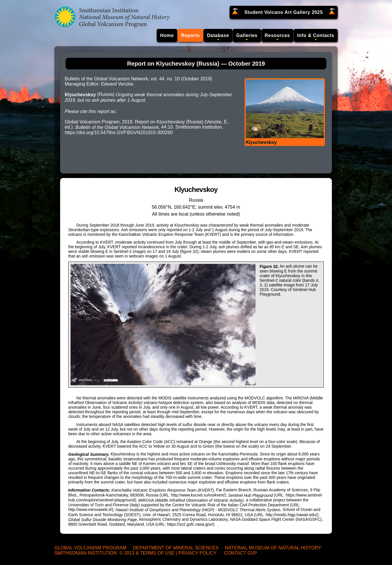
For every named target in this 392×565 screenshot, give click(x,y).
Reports (190, 35)
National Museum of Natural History (273, 548)
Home (167, 35)
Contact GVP (241, 553)
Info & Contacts (316, 35)
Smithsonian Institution (86, 553)
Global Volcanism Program (90, 548)
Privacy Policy (197, 553)
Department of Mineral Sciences (175, 548)
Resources (278, 35)
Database (218, 35)
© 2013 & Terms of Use (147, 553)
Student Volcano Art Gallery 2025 (283, 12)
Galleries (247, 35)
